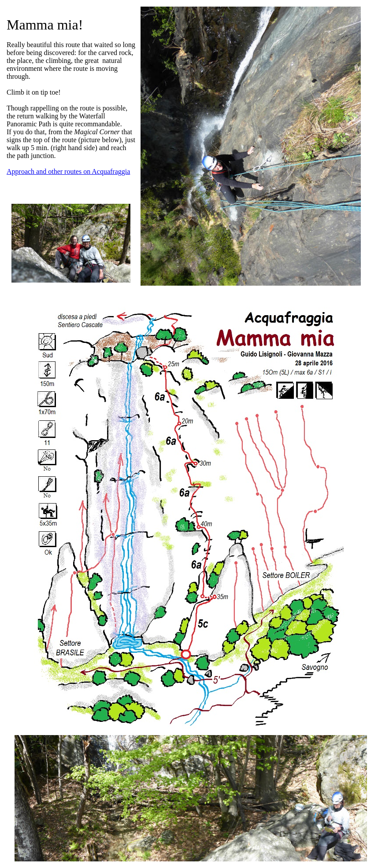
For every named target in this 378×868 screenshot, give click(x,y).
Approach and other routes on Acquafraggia (68, 171)
